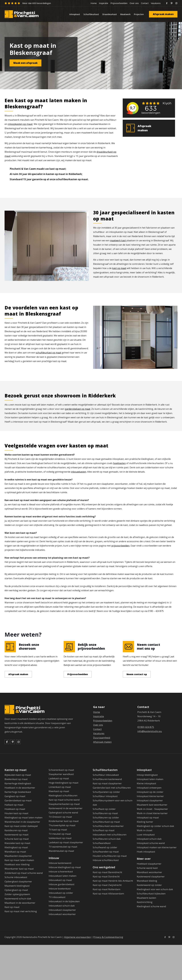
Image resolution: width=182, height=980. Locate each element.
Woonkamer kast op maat (19, 869)
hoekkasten (119, 463)
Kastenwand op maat (16, 835)
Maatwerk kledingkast (17, 886)
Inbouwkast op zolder (61, 893)
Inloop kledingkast (147, 775)
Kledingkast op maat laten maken (23, 817)
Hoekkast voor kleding (17, 864)
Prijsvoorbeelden (119, 3)
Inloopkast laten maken (150, 779)
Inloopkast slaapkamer (150, 800)
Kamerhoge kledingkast (18, 783)
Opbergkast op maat (16, 890)
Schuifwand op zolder (105, 847)
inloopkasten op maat (20, 124)
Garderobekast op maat (18, 800)
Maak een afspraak (25, 63)
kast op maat (119, 268)
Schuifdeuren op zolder (106, 817)
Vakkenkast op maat (60, 838)
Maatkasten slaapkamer (18, 856)
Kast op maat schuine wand (64, 800)
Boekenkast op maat (16, 779)
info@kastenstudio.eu (150, 731)
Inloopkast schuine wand (151, 843)
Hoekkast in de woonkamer (20, 788)
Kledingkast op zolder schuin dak (155, 826)
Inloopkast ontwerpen (149, 788)
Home (94, 3)
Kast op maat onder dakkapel (21, 826)
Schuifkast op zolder (104, 809)
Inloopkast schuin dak (149, 839)
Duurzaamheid (102, 738)
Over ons (134, 3)
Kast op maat (12, 907)
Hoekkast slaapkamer (149, 864)
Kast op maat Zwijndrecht (107, 885)
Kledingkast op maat (16, 847)
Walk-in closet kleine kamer (152, 813)
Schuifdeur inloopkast (105, 796)
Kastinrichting (145, 902)
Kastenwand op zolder (149, 885)
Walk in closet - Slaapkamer (152, 809)
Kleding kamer (145, 822)
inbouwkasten (79, 472)
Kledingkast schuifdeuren (63, 795)
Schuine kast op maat (17, 839)
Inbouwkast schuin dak (62, 906)
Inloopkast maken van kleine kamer (157, 847)
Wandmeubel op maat (61, 851)
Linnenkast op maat (60, 787)
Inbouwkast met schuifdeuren (110, 835)
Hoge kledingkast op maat (63, 783)
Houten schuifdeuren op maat (110, 856)
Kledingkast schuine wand (151, 906)
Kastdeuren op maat (16, 830)
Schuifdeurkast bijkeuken (151, 894)
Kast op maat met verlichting (21, 911)
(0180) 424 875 (146, 727)
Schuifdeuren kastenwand (107, 779)
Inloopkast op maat (148, 817)
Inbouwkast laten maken (62, 876)
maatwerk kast (118, 240)
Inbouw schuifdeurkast (106, 860)
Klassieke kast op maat (17, 843)
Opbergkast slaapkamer (18, 881)
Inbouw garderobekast (61, 884)
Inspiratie (104, 3)
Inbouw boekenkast (60, 889)
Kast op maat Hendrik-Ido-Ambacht (113, 881)
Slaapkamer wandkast (61, 774)
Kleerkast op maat (59, 791)
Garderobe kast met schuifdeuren (112, 788)
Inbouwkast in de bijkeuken (64, 901)
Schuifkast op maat (104, 830)
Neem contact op (137, 674)
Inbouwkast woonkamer (62, 914)
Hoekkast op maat (15, 809)
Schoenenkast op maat (61, 770)
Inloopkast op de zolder (150, 792)
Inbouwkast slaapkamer (62, 910)
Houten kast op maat (16, 813)
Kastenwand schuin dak (18, 898)
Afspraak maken (163, 14)
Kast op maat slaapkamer (107, 783)
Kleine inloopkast (146, 783)
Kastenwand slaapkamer (151, 876)
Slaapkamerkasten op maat (64, 804)
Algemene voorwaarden (77, 937)
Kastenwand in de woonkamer (66, 808)
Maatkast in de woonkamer (20, 903)
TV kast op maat (58, 830)
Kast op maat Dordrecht (106, 876)
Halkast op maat (14, 805)
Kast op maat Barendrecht (107, 872)
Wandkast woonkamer (149, 872)
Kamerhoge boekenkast (18, 792)
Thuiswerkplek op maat (62, 825)
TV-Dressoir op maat (60, 817)
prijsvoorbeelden (120, 546)
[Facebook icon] (165, 937)
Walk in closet (145, 830)
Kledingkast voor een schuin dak (155, 889)
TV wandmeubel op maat (63, 847)
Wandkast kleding (147, 881)
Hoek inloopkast (146, 852)
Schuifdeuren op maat (105, 813)
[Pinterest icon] (169, 937)
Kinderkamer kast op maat (64, 821)
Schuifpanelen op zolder (106, 792)
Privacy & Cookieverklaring (108, 937)
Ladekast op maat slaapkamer (66, 842)
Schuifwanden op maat (106, 852)
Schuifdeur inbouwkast (106, 775)
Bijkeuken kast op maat (18, 775)
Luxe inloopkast (146, 835)
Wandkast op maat (15, 852)
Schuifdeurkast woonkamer (108, 826)
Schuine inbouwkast (16, 877)
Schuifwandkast (102, 843)
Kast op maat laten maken (19, 860)
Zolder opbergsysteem (17, 894)
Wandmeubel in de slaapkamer (22, 822)
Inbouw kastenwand (60, 863)
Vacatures (156, 3)
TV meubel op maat (60, 834)
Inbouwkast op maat (60, 880)
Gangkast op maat (15, 796)
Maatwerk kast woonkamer (152, 805)
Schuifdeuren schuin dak (107, 839)
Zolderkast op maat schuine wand (24, 873)
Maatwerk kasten (146, 898)
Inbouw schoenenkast (61, 871)
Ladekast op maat (59, 778)
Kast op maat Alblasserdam (108, 894)
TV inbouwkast (57, 897)
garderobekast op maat (78, 409)
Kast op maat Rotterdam (106, 889)
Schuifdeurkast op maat (106, 822)
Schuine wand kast (147, 868)
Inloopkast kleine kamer (150, 796)
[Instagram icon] (174, 937)
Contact (145, 3)
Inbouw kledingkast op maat (65, 867)
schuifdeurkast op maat (48, 353)
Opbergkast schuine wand (63, 812)
